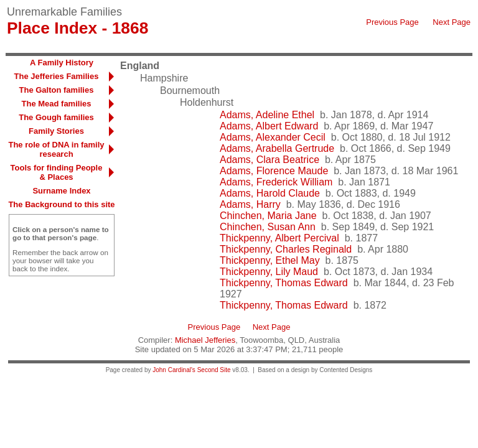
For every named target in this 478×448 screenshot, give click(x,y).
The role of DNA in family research (56, 149)
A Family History (62, 63)
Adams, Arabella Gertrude (277, 148)
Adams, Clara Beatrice (269, 160)
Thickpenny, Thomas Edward (284, 283)
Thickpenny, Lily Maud (269, 272)
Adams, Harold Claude (270, 193)
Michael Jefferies (205, 340)
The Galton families (57, 90)
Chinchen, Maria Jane (268, 216)
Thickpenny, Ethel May (270, 260)
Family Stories (56, 131)
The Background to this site (61, 204)
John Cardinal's (174, 370)
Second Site (214, 370)
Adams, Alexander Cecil (273, 137)
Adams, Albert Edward (269, 126)
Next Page (452, 22)
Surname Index (61, 191)
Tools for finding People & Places (57, 172)
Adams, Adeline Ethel (267, 115)
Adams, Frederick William (276, 182)
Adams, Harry (250, 204)
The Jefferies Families (57, 76)
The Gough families (56, 117)
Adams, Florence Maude (274, 171)
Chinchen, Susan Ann (268, 227)
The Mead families (57, 104)
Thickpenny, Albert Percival (279, 238)
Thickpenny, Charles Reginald (286, 249)
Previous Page (392, 22)
